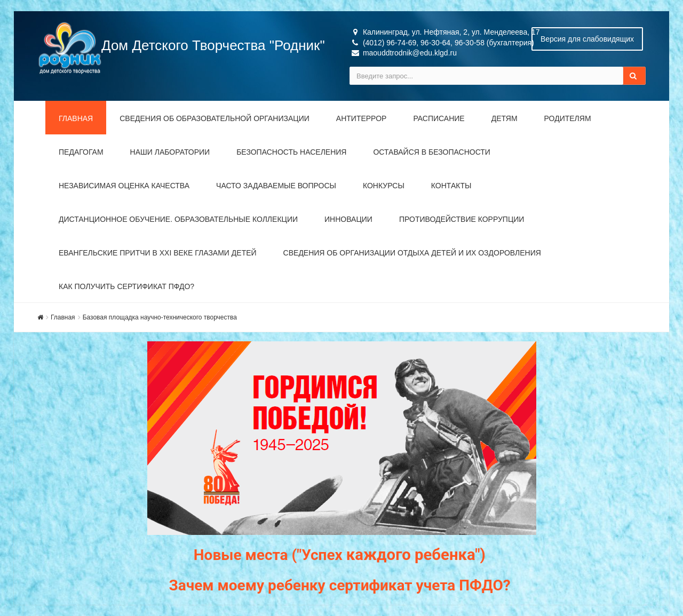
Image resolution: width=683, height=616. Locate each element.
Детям (505, 118)
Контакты (451, 186)
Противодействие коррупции (462, 219)
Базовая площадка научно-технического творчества (160, 317)
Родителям (568, 118)
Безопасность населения (291, 152)
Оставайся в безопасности (431, 152)
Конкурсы (384, 186)
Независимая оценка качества (124, 186)
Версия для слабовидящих (587, 39)
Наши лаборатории (170, 152)
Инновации (348, 219)
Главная (76, 118)
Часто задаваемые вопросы (276, 186)
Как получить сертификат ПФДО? (126, 286)
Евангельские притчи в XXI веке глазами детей (158, 253)
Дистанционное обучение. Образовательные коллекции (178, 219)
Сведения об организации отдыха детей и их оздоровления (412, 253)
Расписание (439, 118)
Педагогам (81, 152)
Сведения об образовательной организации (215, 118)
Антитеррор (362, 118)
